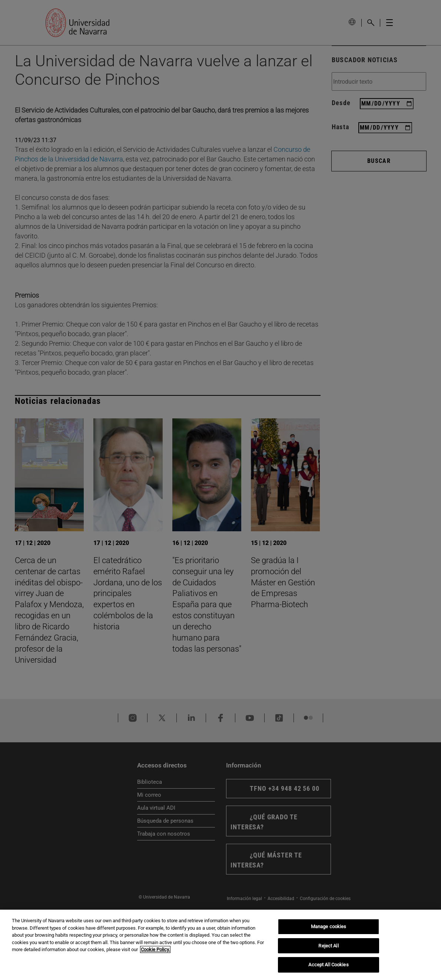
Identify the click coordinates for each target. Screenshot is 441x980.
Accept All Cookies (328, 965)
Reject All (328, 946)
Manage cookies (329, 927)
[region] (220, 945)
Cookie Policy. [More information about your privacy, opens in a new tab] (155, 949)
